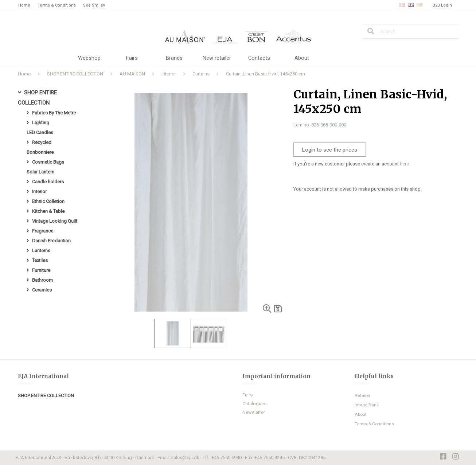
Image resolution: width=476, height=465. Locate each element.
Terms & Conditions (57, 5)
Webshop (89, 58)
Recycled (42, 142)
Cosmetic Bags (48, 162)
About (302, 58)
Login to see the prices (330, 150)
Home (24, 5)
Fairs (132, 58)
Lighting (41, 123)
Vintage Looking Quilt (55, 221)
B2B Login (442, 5)
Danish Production (51, 241)
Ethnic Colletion (48, 201)
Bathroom (42, 280)
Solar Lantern (40, 172)
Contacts (259, 58)
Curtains (201, 74)
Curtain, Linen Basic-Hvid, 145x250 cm (266, 74)
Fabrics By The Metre (54, 113)
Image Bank (367, 405)
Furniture (41, 270)
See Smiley (94, 5)
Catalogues (254, 404)
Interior (169, 74)
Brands (174, 58)
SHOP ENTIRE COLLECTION (75, 74)
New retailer (217, 58)
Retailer (362, 395)
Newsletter (254, 412)
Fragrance (43, 231)
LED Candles (40, 132)
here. (405, 164)
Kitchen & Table (48, 211)
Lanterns (41, 251)
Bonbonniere (40, 152)
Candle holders (48, 182)
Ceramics (42, 290)
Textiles (40, 260)
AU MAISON (132, 74)
